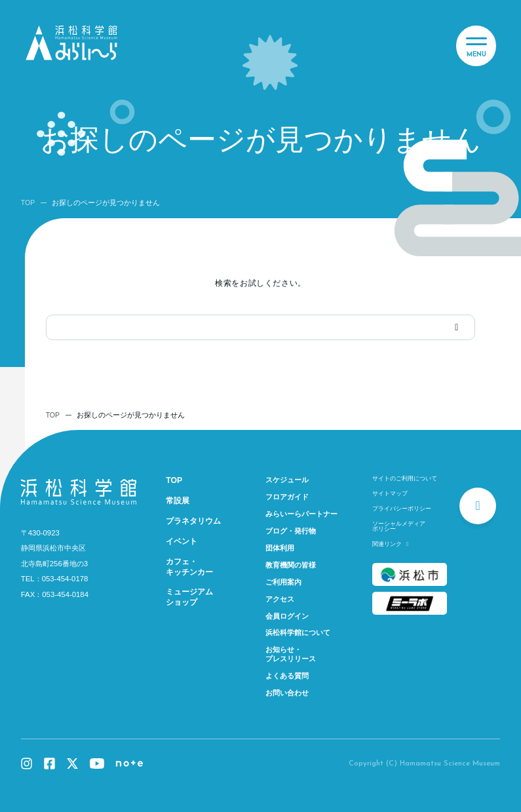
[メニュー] (476, 46)
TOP (28, 203)
